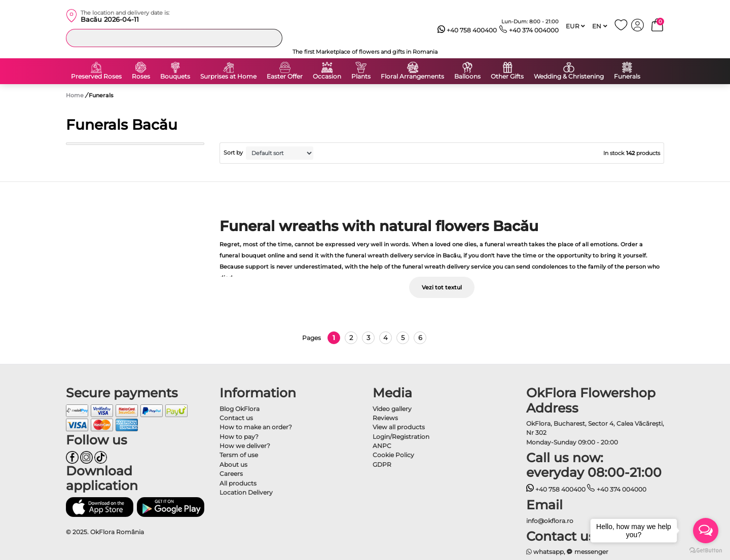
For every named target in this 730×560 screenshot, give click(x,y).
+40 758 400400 (467, 30)
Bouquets (175, 77)
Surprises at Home (228, 77)
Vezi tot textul (442, 287)
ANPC (382, 446)
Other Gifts (507, 77)
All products (238, 483)
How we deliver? (245, 446)
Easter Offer (285, 77)
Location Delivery (246, 492)
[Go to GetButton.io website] (706, 550)
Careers (231, 474)
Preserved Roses (96, 77)
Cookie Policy (393, 455)
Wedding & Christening (569, 77)
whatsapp (545, 552)
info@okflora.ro (550, 521)
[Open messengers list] (706, 531)
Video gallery (392, 409)
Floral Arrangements (412, 77)
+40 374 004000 (529, 30)
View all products (399, 427)
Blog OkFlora (240, 409)
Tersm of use (239, 455)
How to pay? (239, 437)
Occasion (327, 77)
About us (233, 464)
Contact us (236, 418)
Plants (361, 77)
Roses (141, 77)
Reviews (385, 418)
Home (75, 95)
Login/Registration (401, 437)
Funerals (627, 77)
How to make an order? (256, 427)
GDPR (382, 464)
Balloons (467, 77)
